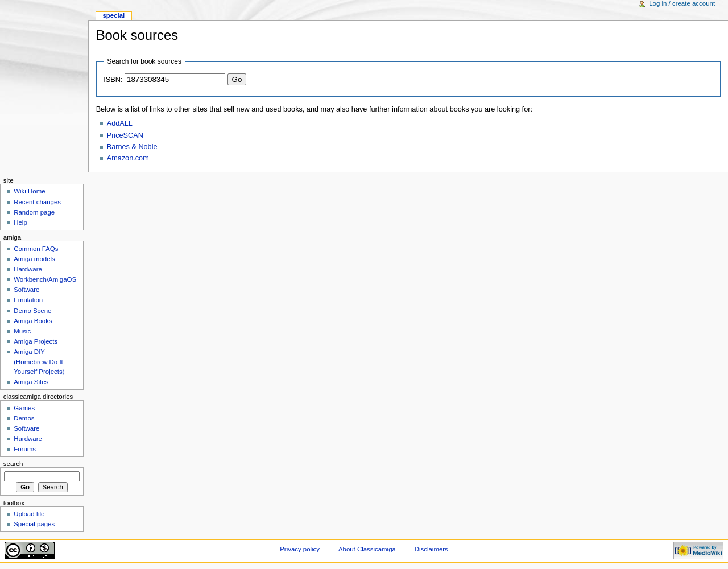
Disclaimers (431, 549)
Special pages (34, 524)
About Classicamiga (367, 549)
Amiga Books (33, 321)
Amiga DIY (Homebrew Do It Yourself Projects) (39, 361)
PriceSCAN (125, 135)
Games (24, 408)
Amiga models (34, 259)
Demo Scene (32, 311)
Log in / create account (682, 3)
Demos (24, 418)
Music (22, 331)
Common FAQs (36, 249)
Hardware (28, 269)
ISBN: (113, 80)
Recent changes (37, 202)
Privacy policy (300, 549)
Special (113, 15)
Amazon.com (128, 158)
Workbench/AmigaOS (45, 279)
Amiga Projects (36, 341)
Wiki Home (29, 191)
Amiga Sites (31, 382)
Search (13, 464)
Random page (34, 212)
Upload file (29, 514)
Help (20, 222)
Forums (25, 449)
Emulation (28, 300)
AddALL (120, 123)
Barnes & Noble (132, 147)
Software (26, 290)
